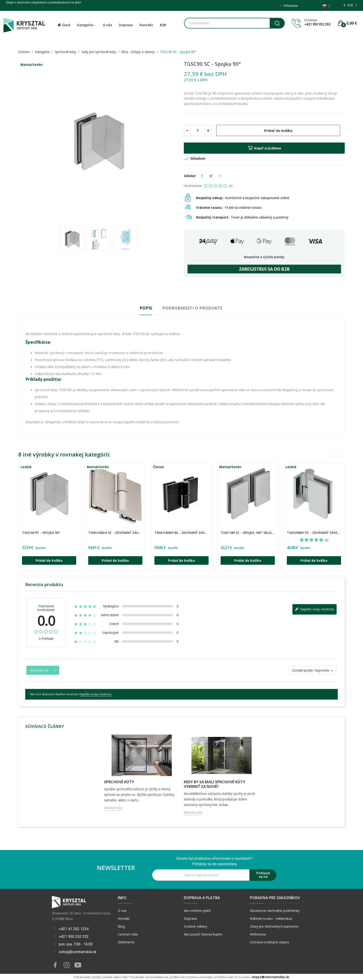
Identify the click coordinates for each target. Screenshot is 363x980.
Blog (121, 926)
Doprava (190, 918)
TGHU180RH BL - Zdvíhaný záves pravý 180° (181, 533)
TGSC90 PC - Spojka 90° (41, 533)
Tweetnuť (211, 176)
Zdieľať (202, 176)
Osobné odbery (195, 926)
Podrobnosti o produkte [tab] (192, 308)
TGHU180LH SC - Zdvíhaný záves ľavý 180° (115, 533)
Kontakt (124, 918)
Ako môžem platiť (197, 911)
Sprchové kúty (119, 782)
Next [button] (341, 453)
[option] (99, 142)
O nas (122, 911)
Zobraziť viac (113, 808)
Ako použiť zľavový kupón (203, 934)
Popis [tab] (146, 308)
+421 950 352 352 (318, 24)
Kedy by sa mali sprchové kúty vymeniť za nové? (214, 784)
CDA (23, 530)
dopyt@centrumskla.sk (271, 977)
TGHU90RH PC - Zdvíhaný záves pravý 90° (314, 533)
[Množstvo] (198, 130)
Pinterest (220, 176)
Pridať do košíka (278, 130)
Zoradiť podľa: (303, 670)
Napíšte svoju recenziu (314, 609)
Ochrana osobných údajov (269, 942)
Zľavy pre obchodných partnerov (274, 926)
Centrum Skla (128, 934)
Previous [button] (332, 453)
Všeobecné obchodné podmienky (275, 911)
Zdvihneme (126, 942)
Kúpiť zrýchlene (264, 148)
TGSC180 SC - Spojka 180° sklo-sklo (248, 533)
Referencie (258, 934)
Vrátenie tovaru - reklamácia (271, 918)
